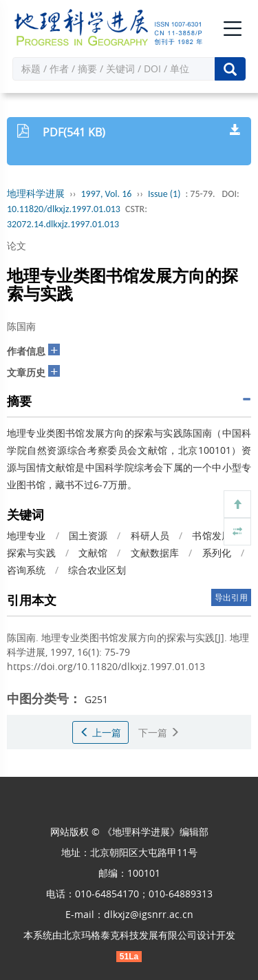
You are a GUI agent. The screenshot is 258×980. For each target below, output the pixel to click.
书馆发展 (212, 535)
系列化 (217, 553)
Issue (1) (164, 194)
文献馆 (93, 553)
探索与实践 (31, 553)
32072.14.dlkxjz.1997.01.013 (63, 224)
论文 (17, 246)
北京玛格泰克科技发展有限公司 (129, 935)
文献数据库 (155, 553)
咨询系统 (26, 570)
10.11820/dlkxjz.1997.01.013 (64, 209)
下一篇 (159, 732)
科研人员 (150, 535)
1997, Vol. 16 (107, 194)
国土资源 (88, 535)
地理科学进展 (36, 194)
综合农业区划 (97, 570)
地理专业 (26, 535)
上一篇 (100, 732)
